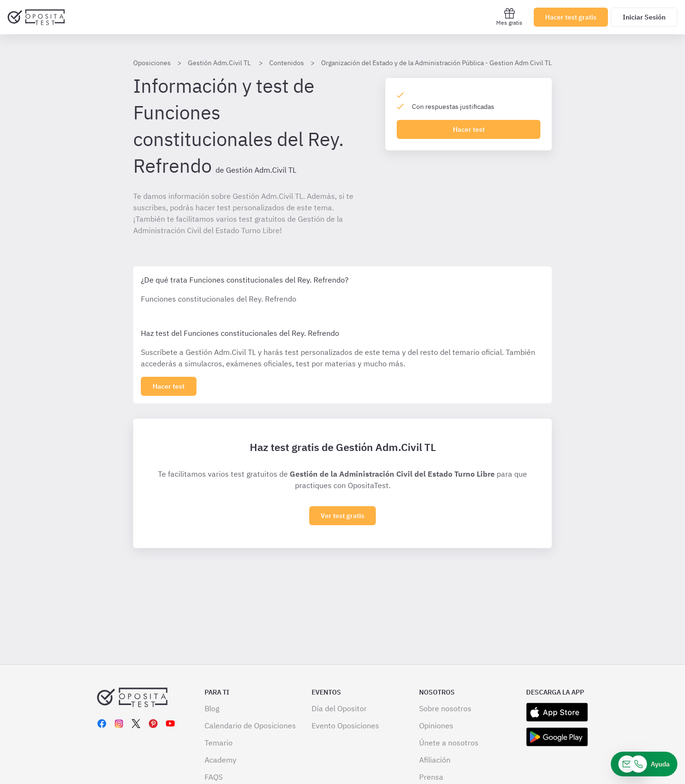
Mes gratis (509, 17)
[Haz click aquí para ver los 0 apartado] (169, 386)
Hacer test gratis (571, 17)
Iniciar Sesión (644, 17)
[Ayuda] (644, 764)
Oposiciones (152, 63)
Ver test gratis (342, 516)
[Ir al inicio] (36, 17)
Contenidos (287, 63)
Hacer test (469, 129)
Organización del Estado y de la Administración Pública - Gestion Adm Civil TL (436, 63)
